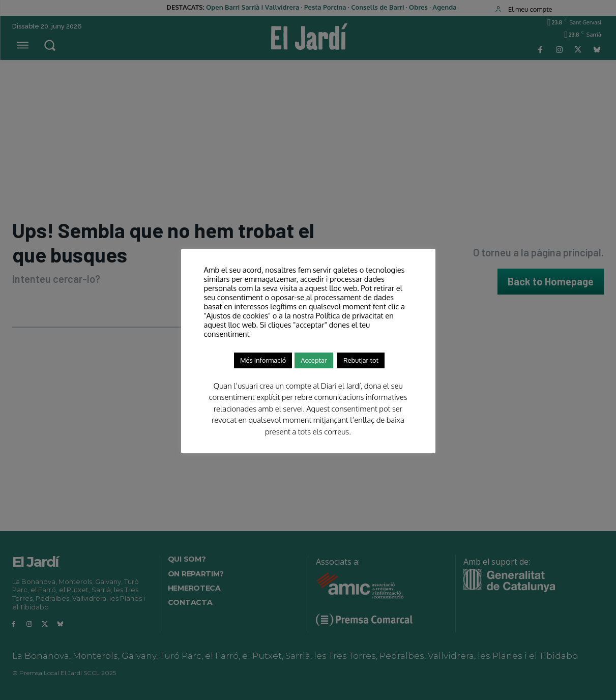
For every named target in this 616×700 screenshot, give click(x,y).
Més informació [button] (263, 360)
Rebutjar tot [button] (361, 360)
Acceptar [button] (314, 360)
